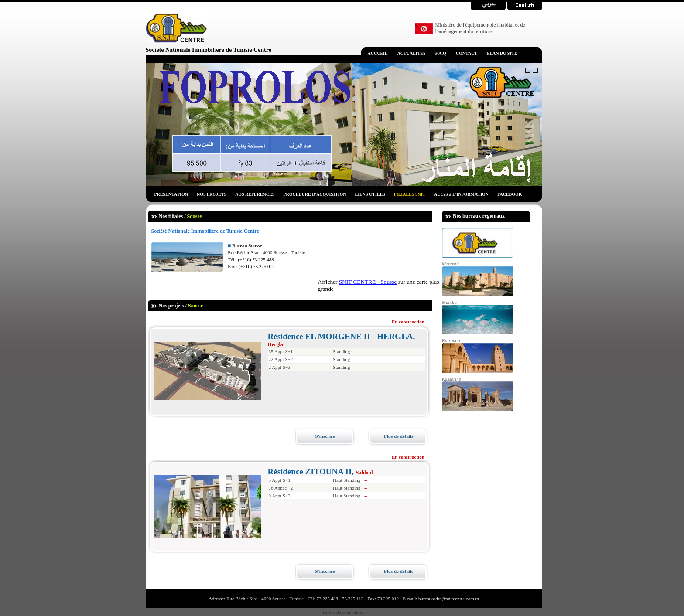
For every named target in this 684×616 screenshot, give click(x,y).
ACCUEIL (378, 53)
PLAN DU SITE (502, 53)
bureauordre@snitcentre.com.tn (448, 599)
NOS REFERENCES (255, 194)
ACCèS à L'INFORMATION (461, 194)
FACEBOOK (510, 194)
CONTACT (467, 53)
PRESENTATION (171, 194)
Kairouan (478, 355)
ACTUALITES (412, 53)
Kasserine (478, 394)
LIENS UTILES (370, 194)
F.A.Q (441, 53)
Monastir (478, 279)
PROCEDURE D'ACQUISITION (315, 194)
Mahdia (478, 317)
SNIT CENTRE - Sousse (368, 282)
